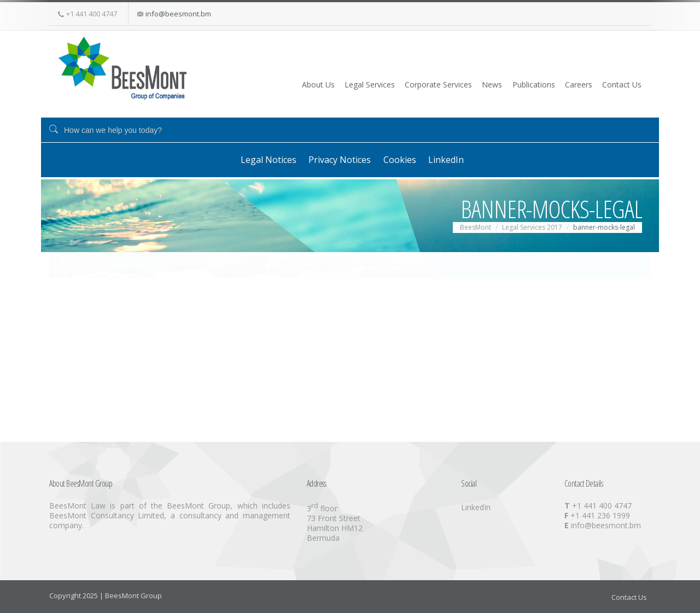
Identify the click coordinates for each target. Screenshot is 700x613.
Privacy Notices (333, 159)
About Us (253, 84)
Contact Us (615, 84)
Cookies (402, 159)
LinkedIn (459, 159)
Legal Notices (252, 159)
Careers (562, 84)
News (456, 84)
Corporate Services (392, 84)
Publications (507, 84)
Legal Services (314, 84)
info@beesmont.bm (178, 14)
